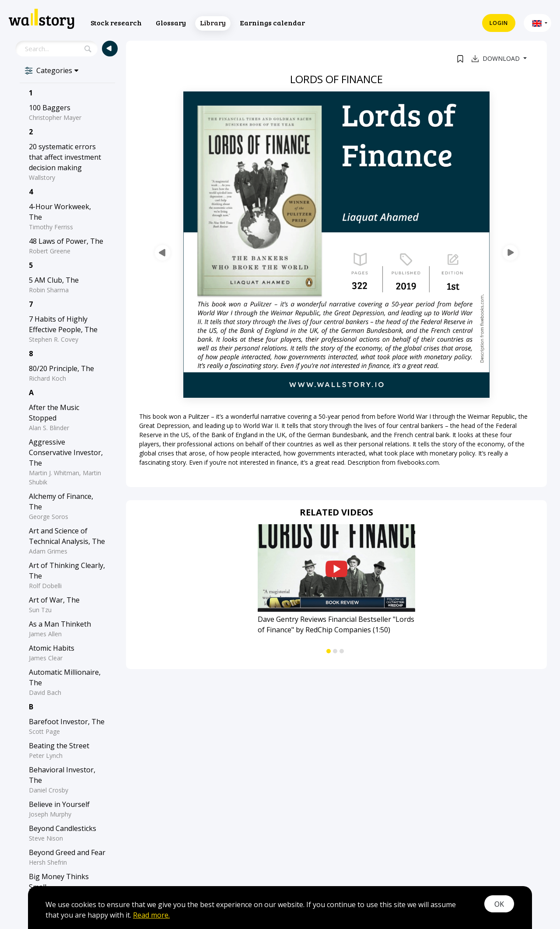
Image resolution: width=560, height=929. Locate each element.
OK (499, 904)
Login (499, 23)
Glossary (171, 23)
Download (497, 58)
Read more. (151, 915)
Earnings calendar (272, 23)
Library (213, 23)
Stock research (116, 23)
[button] (537, 23)
